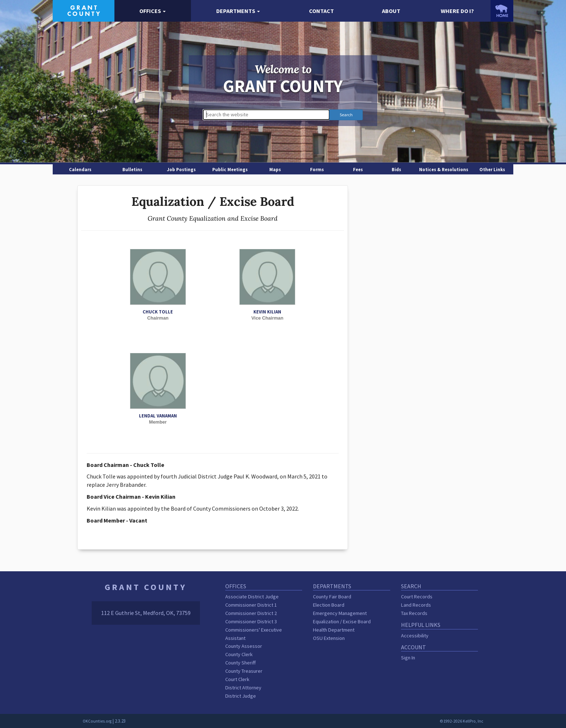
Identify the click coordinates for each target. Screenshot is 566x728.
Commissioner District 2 (251, 613)
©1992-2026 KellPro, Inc (461, 721)
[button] (153, 11)
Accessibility (415, 636)
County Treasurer (244, 671)
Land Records (416, 605)
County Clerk (239, 654)
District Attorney (243, 688)
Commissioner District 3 (251, 621)
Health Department (334, 630)
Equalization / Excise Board (342, 621)
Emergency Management (340, 613)
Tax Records (414, 613)
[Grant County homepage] (84, 10)
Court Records (417, 597)
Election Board (329, 605)
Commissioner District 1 (251, 605)
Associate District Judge (252, 597)
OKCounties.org (97, 721)
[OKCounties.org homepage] (502, 11)
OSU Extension (329, 638)
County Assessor (244, 646)
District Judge (241, 696)
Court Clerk (237, 679)
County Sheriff (240, 663)
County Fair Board (332, 597)
